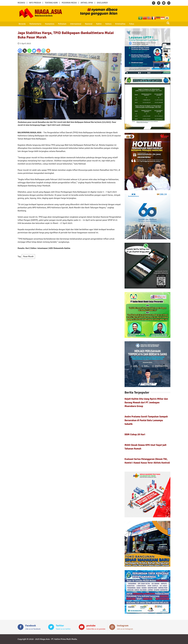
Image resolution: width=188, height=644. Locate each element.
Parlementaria (34, 24)
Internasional (73, 24)
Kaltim (95, 24)
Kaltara (104, 24)
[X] (25, 51)
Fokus (127, 24)
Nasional (86, 24)
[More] (48, 51)
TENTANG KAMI (51, 3)
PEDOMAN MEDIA (69, 3)
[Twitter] (34, 51)
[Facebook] (20, 51)
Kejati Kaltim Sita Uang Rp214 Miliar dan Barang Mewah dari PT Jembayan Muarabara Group (146, 402)
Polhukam (60, 24)
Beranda (21, 24)
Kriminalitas (116, 24)
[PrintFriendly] (43, 51)
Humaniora (48, 24)
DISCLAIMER (102, 3)
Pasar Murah (28, 256)
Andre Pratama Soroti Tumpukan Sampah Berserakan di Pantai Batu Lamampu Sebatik (146, 420)
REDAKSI (21, 3)
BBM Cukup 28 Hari (135, 434)
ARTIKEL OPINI (87, 3)
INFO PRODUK (35, 3)
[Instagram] (39, 51)
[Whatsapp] (29, 51)
